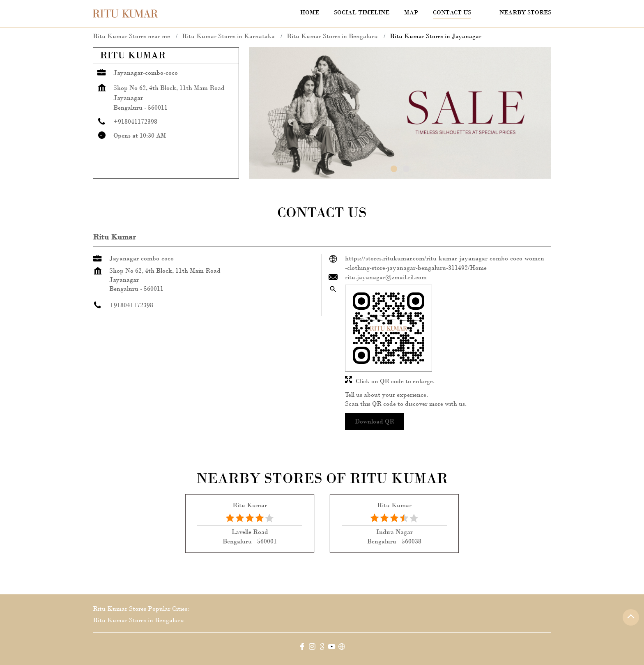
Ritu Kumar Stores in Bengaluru (138, 620)
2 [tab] (406, 169)
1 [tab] (394, 169)
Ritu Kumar (250, 505)
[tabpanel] (400, 113)
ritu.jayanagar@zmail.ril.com (386, 277)
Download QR (375, 421)
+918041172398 (135, 121)
